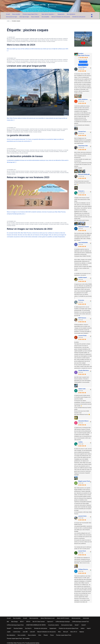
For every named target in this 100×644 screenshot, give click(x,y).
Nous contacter (35, 17)
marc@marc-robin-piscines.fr (55, 5)
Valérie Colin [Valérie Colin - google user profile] (82, 389)
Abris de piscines (34, 618)
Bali (8, 622)
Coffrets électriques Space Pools (15, 625)
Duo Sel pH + (28, 628)
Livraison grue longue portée (37, 40)
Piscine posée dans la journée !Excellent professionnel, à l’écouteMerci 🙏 (82, 183)
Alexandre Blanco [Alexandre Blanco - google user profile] (83, 421)
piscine (47, 40)
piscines (65, 40)
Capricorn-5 (50, 622)
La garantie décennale (18, 135)
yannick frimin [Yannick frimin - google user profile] (82, 516)
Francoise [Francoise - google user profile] (81, 300)
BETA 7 (22, 622)
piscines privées (42, 42)
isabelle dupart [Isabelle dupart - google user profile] (83, 277)
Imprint (89, 628)
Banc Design (14, 622)
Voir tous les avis (83, 62)
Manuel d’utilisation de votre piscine (61, 17)
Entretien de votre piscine (79, 17)
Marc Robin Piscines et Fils (33, 5)
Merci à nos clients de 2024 (21, 45)
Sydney (37, 643)
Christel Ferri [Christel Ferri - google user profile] (82, 132)
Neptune (82, 632)
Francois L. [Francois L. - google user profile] (82, 191)
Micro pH (66, 632)
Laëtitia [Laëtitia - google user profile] (80, 442)
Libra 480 (25, 632)
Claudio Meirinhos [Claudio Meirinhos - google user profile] (84, 370)
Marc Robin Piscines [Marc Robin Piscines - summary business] (84, 55)
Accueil (8, 14)
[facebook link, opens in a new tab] (92, 14)
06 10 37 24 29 (52, 7)
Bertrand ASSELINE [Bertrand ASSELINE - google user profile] (84, 174)
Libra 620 (32, 632)
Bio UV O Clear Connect (39, 622)
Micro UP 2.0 (74, 632)
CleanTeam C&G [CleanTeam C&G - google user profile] (83, 146)
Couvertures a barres (53, 625)
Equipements (61, 14)
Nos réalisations (71, 14)
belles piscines (11, 39)
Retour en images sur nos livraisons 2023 (28, 177)
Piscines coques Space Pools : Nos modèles (18, 638)
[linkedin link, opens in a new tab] (92, 16)
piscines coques (11, 42)
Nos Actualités (17, 618)
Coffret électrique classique (63, 622)
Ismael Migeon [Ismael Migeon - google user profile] (83, 67)
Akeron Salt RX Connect (63, 618)
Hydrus (83, 628)
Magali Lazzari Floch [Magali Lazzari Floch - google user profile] (84, 481)
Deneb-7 (77, 625)
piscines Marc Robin (32, 42)
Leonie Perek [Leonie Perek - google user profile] (82, 551)
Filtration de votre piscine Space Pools (68, 628)
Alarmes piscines (76, 618)
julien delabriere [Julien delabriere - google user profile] (83, 99)
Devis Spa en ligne (24, 17)
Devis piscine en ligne (12, 17)
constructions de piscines (37, 39)
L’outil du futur (17, 632)
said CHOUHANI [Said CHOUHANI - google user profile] (83, 243)
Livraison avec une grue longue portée (26, 66)
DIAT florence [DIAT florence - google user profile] (82, 318)
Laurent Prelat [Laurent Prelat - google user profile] (82, 336)
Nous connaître (16, 14)
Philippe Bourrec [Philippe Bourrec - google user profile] (83, 569)
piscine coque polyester (56, 40)
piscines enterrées (21, 42)
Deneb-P (9, 628)
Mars (59, 632)
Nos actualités (45, 17)
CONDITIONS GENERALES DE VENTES (36, 625)
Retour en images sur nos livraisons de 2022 (30, 229)
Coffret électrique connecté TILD (80, 622)
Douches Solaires (18, 628)
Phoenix (46, 635)
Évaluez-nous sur (83, 65)
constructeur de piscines (22, 39)
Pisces (52, 635)
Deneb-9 (84, 625)
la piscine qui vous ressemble (21, 40)
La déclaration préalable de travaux (25, 156)
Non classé (63, 171)
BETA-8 (28, 622)
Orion (40, 635)
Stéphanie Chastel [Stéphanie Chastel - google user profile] (84, 227)
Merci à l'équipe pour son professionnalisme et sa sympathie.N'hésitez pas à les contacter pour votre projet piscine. (83, 141)
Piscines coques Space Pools (30, 14)
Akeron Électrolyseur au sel (48, 618)
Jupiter (9, 632)
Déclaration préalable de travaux (53, 39)
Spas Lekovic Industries (48, 14)
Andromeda (86, 618)
